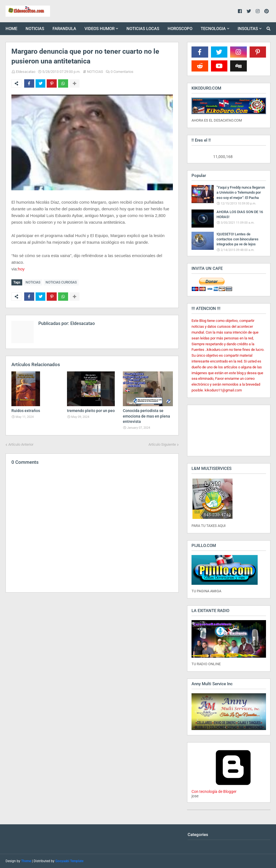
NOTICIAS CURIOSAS (61, 282)
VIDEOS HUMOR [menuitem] (100, 29)
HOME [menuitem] (11, 29)
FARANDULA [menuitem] (64, 29)
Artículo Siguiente (162, 444)
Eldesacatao (26, 72)
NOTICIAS (95, 72)
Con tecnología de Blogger (233, 789)
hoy (21, 269)
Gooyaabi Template (69, 861)
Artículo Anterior (21, 444)
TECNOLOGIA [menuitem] (213, 29)
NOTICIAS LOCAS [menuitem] (143, 29)
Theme (26, 861)
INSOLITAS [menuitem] (248, 29)
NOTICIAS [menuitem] (35, 29)
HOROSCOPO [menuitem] (180, 29)
